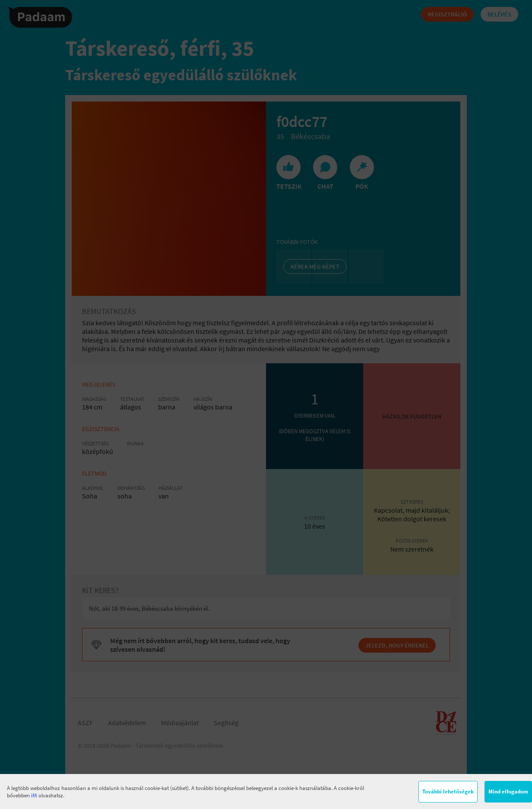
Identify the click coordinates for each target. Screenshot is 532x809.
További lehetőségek (448, 792)
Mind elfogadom (508, 792)
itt (34, 795)
